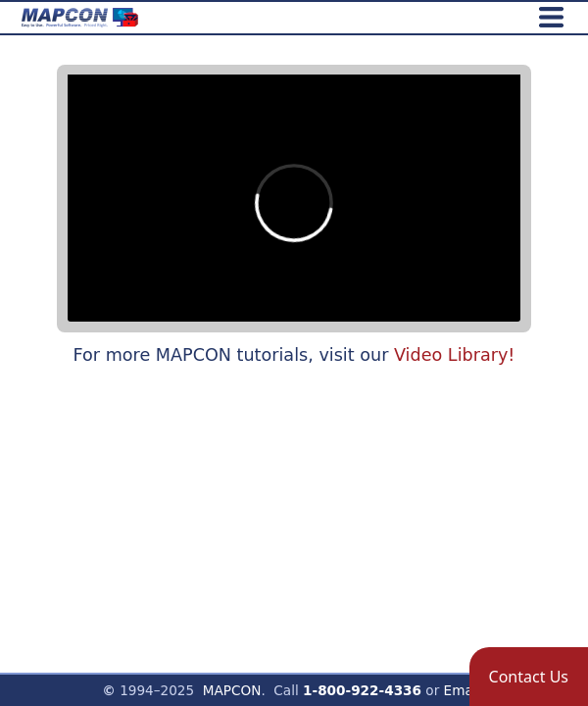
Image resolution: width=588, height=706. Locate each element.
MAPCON (232, 690)
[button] (529, 677)
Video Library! (454, 355)
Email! (465, 690)
